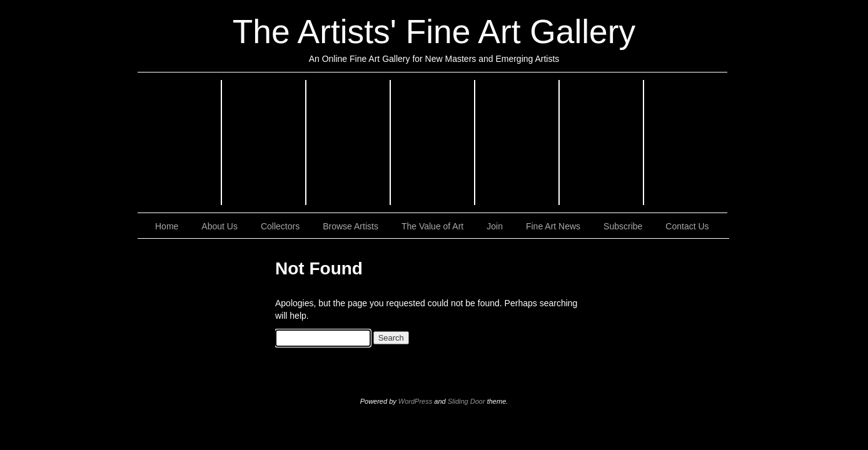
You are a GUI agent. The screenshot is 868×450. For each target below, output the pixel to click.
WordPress (415, 401)
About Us (220, 226)
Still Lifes (517, 142)
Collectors (280, 226)
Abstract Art (433, 142)
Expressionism (264, 142)
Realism (349, 142)
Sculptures (686, 142)
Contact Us (687, 226)
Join (495, 226)
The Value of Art (432, 226)
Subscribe (623, 226)
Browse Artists (351, 226)
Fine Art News (553, 226)
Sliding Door (467, 401)
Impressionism (180, 142)
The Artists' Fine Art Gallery (434, 32)
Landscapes (602, 142)
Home (167, 226)
